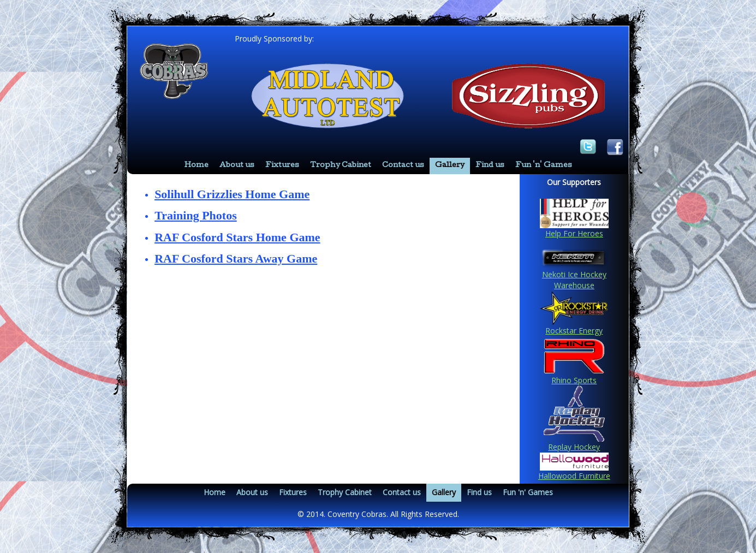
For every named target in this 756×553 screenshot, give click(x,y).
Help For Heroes (574, 233)
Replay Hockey (574, 447)
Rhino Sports (574, 380)
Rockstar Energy (574, 331)
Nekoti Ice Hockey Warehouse (574, 280)
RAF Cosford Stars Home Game (237, 237)
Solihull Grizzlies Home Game (232, 194)
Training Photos (196, 215)
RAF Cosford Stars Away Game (236, 258)
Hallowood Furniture (574, 476)
